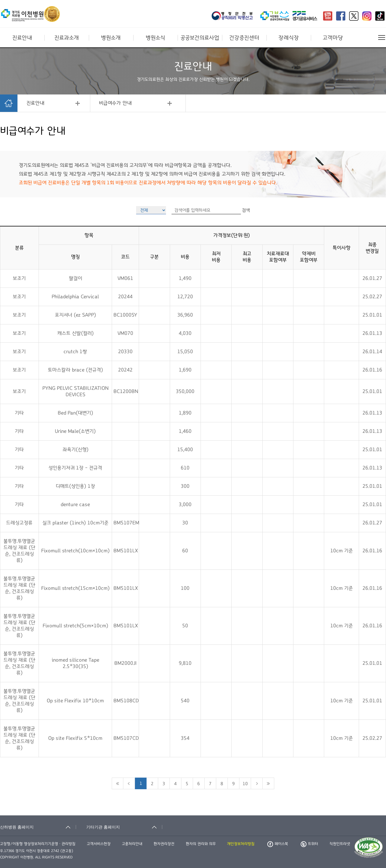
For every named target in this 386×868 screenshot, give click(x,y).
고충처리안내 (132, 844)
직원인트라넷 (340, 844)
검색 (246, 210)
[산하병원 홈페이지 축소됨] (38, 827)
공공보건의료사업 (200, 38)
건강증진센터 (244, 38)
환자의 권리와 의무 (201, 844)
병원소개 (111, 38)
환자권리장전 (164, 844)
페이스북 (278, 844)
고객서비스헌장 (99, 844)
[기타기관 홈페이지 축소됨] (124, 827)
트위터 (309, 844)
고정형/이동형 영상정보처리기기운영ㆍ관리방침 (38, 844)
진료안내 (22, 38)
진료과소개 (67, 38)
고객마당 (333, 38)
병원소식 (155, 38)
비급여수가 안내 (115, 103)
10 (245, 784)
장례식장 (289, 38)
